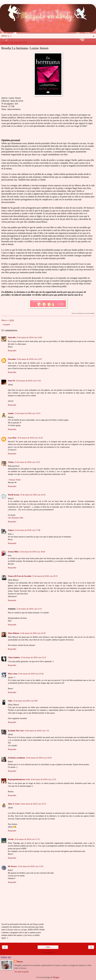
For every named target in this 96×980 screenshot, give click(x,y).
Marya (20, 962)
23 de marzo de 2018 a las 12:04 (29, 337)
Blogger (56, 977)
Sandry (11, 413)
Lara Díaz (12, 438)
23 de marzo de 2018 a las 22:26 (33, 633)
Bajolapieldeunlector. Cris (19, 779)
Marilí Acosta (14, 495)
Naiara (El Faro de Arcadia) (20, 576)
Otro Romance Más (16, 518)
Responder (12, 351)
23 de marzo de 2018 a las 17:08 (27, 530)
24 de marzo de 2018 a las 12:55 (43, 779)
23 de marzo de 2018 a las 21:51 (29, 609)
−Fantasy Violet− (15, 480)
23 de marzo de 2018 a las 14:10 (30, 438)
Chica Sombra (14, 657)
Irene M (11, 381)
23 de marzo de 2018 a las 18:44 (32, 552)
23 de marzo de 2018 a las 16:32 (33, 495)
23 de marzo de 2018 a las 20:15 (45, 576)
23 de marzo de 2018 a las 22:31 (33, 657)
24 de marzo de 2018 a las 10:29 (39, 758)
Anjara (11, 530)
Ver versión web (48, 952)
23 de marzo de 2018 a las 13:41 (28, 381)
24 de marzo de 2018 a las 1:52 (37, 731)
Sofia (10, 701)
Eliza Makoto (14, 633)
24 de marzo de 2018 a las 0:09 (25, 701)
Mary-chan (13, 674)
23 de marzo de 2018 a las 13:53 (28, 413)
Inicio (48, 947)
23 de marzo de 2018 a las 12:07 (29, 359)
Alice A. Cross (14, 804)
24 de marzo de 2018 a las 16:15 (33, 804)
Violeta (11, 462)
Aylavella (12, 337)
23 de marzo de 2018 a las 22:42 (31, 674)
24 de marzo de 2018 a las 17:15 (27, 839)
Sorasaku (12, 359)
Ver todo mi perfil (21, 972)
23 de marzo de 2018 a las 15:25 (27, 462)
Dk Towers (12, 866)
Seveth (11, 839)
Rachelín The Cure (16, 731)
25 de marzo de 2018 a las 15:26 (30, 866)
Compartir (6, 325)
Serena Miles (13, 552)
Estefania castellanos (17, 758)
